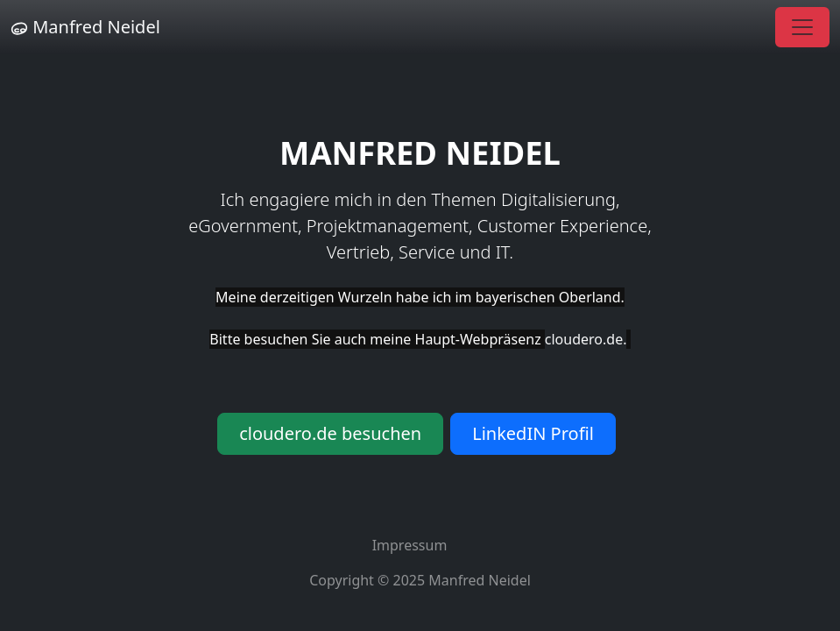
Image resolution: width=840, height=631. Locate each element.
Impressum (410, 545)
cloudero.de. (586, 339)
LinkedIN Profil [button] (533, 433)
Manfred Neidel (85, 27)
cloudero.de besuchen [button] (330, 433)
